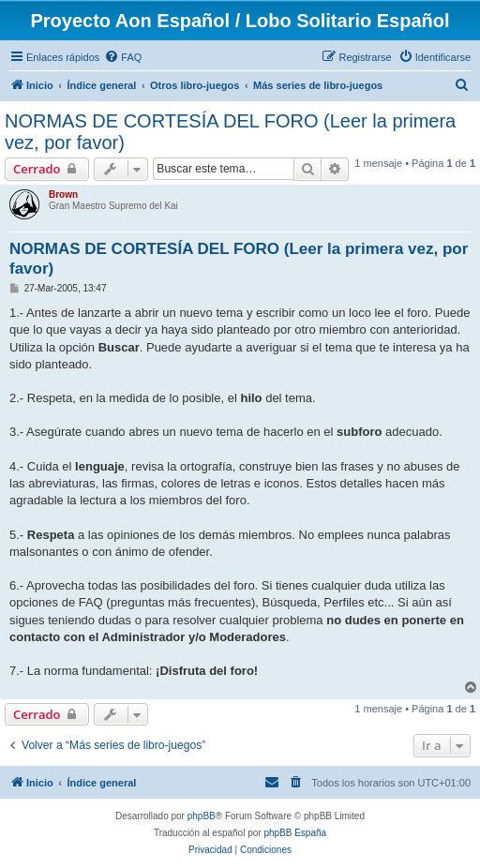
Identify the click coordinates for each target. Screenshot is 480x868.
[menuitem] (123, 57)
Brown (63, 195)
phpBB (202, 816)
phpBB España (295, 833)
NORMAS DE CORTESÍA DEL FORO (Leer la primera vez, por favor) (230, 132)
